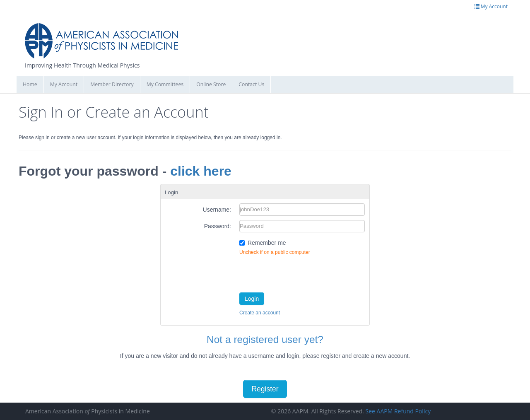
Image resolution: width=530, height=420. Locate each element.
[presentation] (302, 272)
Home (30, 84)
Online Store (211, 84)
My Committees (165, 84)
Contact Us (251, 84)
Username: (217, 210)
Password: (218, 226)
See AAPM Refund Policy (398, 411)
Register (265, 389)
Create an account (260, 313)
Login (252, 299)
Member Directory (112, 84)
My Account (64, 84)
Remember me (267, 243)
